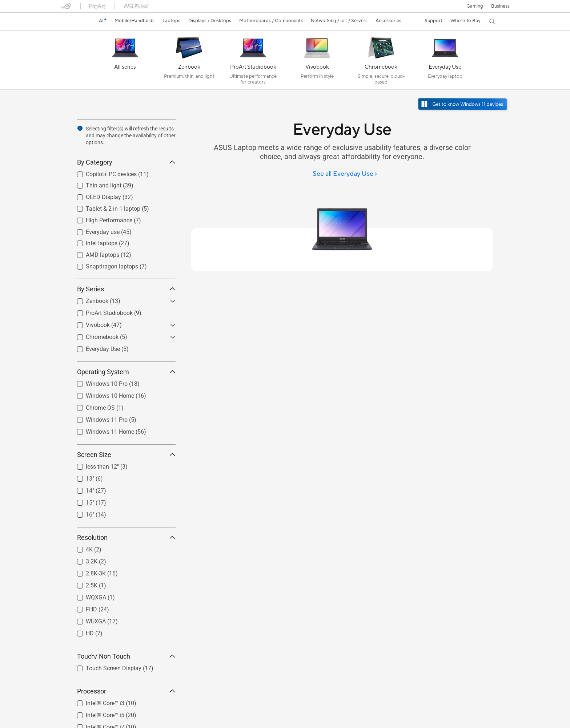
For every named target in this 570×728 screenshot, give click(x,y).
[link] (73, 21)
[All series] (125, 62)
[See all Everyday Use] (345, 174)
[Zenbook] (189, 62)
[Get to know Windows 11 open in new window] (463, 105)
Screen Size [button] (126, 455)
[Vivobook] (317, 62)
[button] (474, 6)
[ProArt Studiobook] (253, 62)
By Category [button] (126, 162)
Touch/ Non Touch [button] (126, 656)
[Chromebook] (381, 62)
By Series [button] (126, 289)
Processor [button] (126, 691)
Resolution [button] (126, 537)
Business (500, 6)
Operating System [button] (126, 372)
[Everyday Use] (445, 62)
